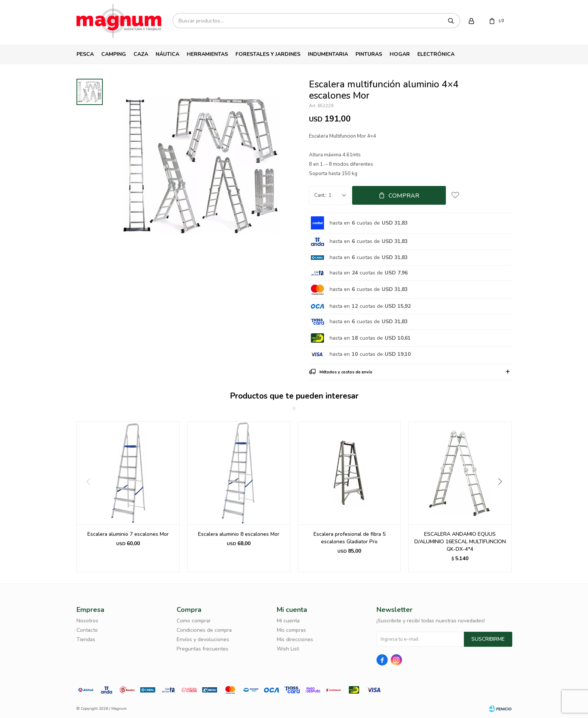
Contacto (87, 630)
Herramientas (207, 54)
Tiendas (86, 639)
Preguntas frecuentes (202, 649)
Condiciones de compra (204, 630)
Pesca (85, 54)
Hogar (400, 54)
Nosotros (87, 621)
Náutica (167, 54)
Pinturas (369, 54)
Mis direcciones (295, 639)
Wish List (288, 649)
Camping (114, 54)
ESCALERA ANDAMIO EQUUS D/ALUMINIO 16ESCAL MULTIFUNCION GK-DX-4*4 (460, 542)
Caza (141, 54)
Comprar (404, 196)
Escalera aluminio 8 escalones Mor (239, 534)
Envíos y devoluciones (203, 639)
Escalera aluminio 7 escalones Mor (128, 534)
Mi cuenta (288, 621)
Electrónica (436, 54)
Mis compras (291, 630)
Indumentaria (328, 54)
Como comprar (194, 621)
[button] (503, 497)
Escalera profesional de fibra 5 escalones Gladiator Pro (349, 538)
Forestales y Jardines (268, 54)
